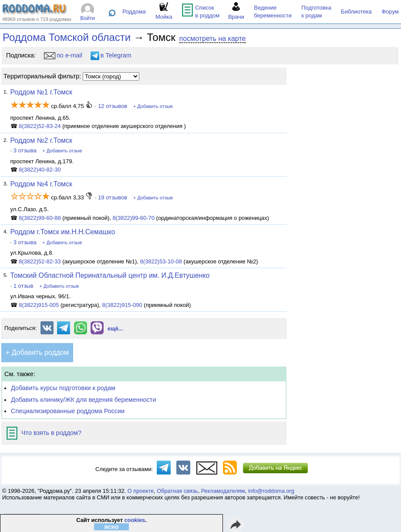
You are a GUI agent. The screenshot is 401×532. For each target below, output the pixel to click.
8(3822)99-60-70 (133, 218)
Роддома (134, 12)
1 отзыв (24, 286)
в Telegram (111, 55)
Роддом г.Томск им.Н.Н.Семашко (63, 232)
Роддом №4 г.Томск (41, 184)
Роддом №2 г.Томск (41, 140)
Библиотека (356, 12)
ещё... (115, 328)
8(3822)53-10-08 (161, 261)
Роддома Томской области (67, 37)
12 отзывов (113, 106)
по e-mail (63, 55)
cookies (135, 520)
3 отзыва (25, 150)
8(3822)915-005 (39, 305)
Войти (88, 18)
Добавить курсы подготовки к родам (63, 388)
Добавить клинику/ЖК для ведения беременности (83, 400)
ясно (111, 527)
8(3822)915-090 (122, 305)
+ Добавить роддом (37, 352)
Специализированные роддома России (68, 411)
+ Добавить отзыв (153, 106)
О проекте (141, 491)
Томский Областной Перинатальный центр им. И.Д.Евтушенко (110, 275)
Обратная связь (177, 491)
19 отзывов (113, 197)
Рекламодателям (223, 491)
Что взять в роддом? (44, 433)
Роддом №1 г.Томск (41, 92)
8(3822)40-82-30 (40, 170)
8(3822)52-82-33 (40, 261)
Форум (390, 12)
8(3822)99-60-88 (40, 218)
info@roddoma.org (271, 491)
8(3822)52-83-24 (40, 126)
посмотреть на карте (213, 39)
